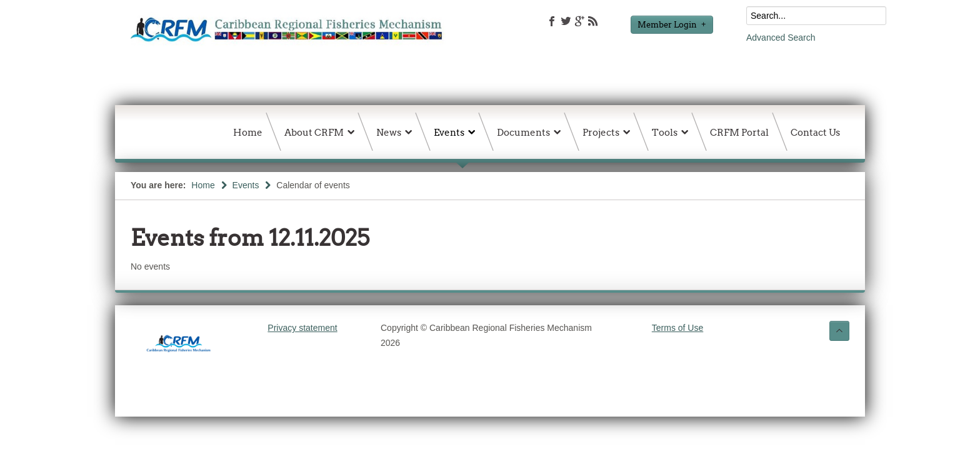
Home (203, 185)
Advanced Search (781, 38)
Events (246, 185)
